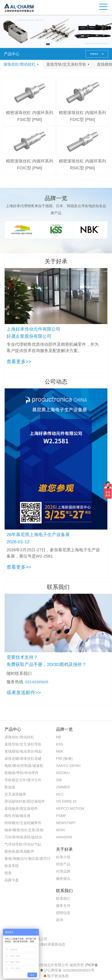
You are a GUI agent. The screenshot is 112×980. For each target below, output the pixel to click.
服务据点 (63, 879)
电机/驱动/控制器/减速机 (24, 766)
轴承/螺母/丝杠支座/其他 (24, 830)
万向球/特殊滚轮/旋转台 (23, 837)
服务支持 (63, 906)
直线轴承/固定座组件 (21, 809)
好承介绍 (63, 857)
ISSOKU (63, 773)
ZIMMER (63, 787)
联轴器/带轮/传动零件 (22, 773)
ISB (59, 780)
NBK (60, 751)
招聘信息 (63, 913)
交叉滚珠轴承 (15, 794)
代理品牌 (63, 871)
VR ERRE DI (66, 801)
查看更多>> (19, 362)
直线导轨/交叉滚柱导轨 (66, 64)
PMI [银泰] (64, 758)
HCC (60, 794)
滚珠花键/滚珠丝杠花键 (23, 758)
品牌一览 (56, 198)
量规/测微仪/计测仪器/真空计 (27, 859)
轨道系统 (12, 866)
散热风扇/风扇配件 (19, 851)
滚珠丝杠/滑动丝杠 (19, 64)
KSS (60, 744)
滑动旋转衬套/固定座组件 (25, 801)
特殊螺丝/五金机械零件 (23, 823)
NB (58, 737)
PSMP (61, 816)
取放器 (10, 787)
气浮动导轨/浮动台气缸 (23, 844)
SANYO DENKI (68, 766)
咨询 (60, 920)
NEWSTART (66, 823)
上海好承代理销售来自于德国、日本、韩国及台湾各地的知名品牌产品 (56, 209)
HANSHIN (64, 837)
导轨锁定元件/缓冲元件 (23, 780)
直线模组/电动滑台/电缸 (23, 751)
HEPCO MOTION (70, 809)
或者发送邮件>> (24, 692)
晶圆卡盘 (12, 880)
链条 (8, 873)
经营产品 (63, 864)
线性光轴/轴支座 (18, 816)
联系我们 (63, 898)
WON (60, 830)
